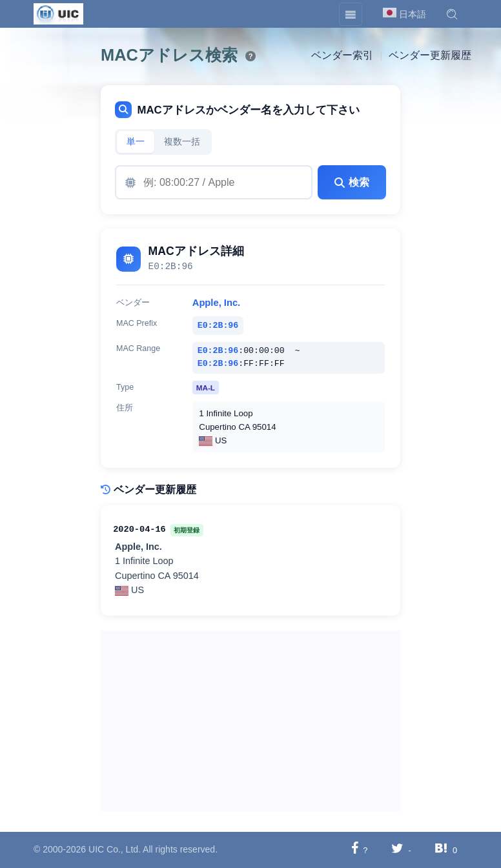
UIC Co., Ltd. (115, 849)
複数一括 (182, 142)
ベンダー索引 (342, 55)
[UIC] (58, 13)
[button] (452, 14)
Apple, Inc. (216, 303)
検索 (352, 182)
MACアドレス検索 (169, 55)
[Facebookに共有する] (355, 850)
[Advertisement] (251, 721)
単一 (136, 142)
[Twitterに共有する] (397, 850)
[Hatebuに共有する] (441, 850)
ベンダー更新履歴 (430, 55)
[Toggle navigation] (351, 14)
